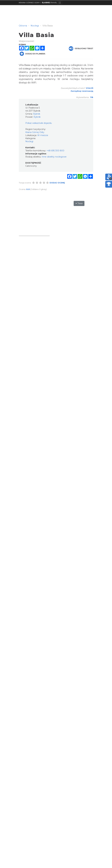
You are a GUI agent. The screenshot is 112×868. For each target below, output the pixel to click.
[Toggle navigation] (60, 3)
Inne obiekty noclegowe (54, 157)
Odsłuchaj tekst (81, 49)
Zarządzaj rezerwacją (82, 91)
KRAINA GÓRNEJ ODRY (29, 3)
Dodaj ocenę (57, 183)
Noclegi (29, 141)
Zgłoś (90, 88)
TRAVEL (50, 3)
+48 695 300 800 (55, 151)
